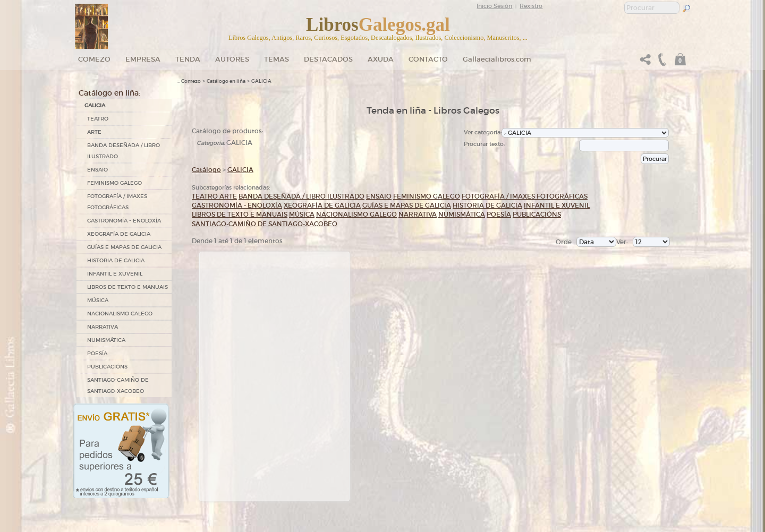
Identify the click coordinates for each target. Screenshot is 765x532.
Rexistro (531, 6)
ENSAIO (97, 170)
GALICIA (95, 105)
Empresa (143, 59)
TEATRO (98, 119)
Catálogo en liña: (109, 93)
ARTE (94, 132)
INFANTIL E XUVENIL (115, 274)
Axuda (381, 59)
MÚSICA (98, 300)
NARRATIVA (103, 327)
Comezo (94, 59)
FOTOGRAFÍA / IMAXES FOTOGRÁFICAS (117, 202)
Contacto (428, 59)
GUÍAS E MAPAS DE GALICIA (124, 247)
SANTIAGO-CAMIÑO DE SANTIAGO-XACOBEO (118, 385)
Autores (232, 59)
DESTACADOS (328, 59)
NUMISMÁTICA (106, 340)
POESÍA (97, 353)
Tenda (188, 59)
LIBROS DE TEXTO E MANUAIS (127, 287)
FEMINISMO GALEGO (114, 183)
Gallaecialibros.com (497, 59)
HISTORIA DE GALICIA (116, 260)
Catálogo (206, 170)
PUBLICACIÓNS (107, 367)
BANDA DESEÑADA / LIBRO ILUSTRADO (124, 151)
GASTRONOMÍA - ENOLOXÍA (124, 221)
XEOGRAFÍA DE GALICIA (119, 234)
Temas (277, 59)
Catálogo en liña (226, 81)
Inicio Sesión (494, 6)
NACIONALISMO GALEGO (120, 314)
